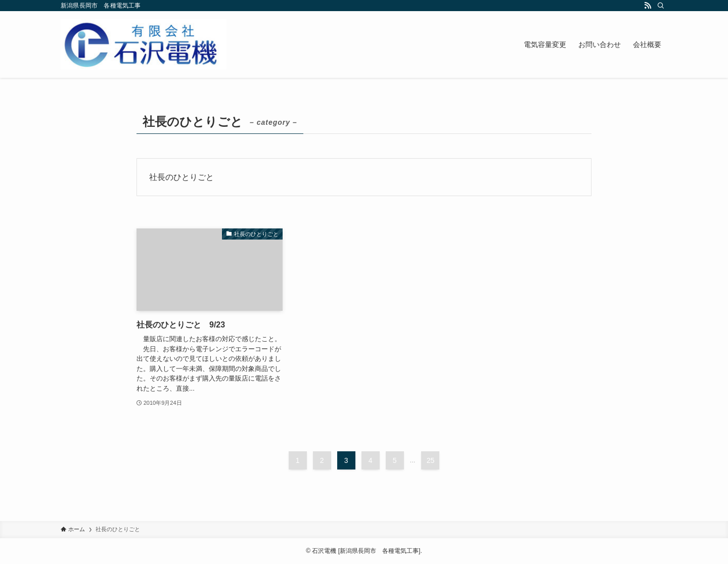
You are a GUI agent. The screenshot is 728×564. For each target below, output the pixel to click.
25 (431, 460)
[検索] (661, 6)
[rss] (648, 6)
